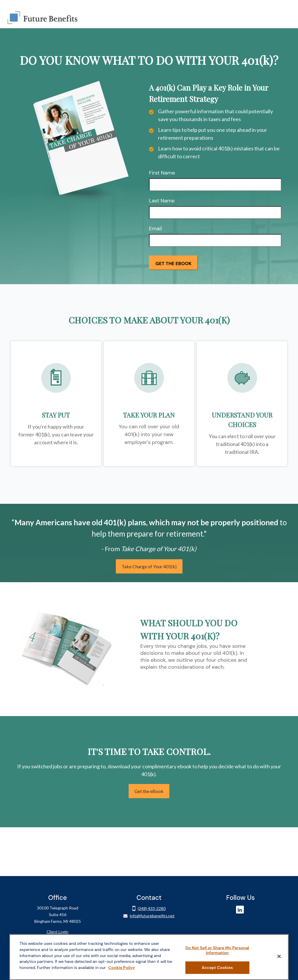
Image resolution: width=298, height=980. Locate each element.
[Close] (279, 956)
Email (155, 221)
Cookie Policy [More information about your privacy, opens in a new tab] (121, 967)
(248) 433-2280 (152, 901)
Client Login (57, 924)
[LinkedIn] (240, 902)
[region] (149, 957)
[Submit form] (173, 256)
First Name (162, 166)
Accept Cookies (217, 968)
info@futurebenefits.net (152, 908)
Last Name (162, 193)
